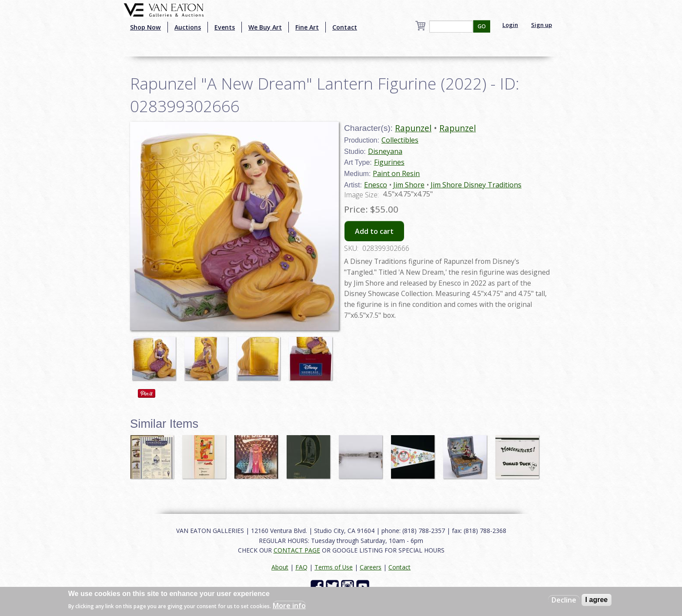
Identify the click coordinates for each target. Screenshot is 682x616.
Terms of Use (334, 567)
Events (225, 27)
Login (510, 25)
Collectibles (400, 140)
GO (482, 26)
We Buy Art (265, 27)
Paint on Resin (396, 173)
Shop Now (145, 27)
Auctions (188, 27)
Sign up (542, 25)
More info (289, 606)
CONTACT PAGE (297, 550)
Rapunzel (413, 128)
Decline (564, 600)
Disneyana (385, 151)
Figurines (389, 162)
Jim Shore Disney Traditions (476, 185)
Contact (345, 27)
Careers (371, 567)
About (280, 567)
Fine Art (307, 27)
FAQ (301, 567)
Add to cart (374, 231)
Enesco (376, 185)
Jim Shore (409, 185)
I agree (597, 600)
